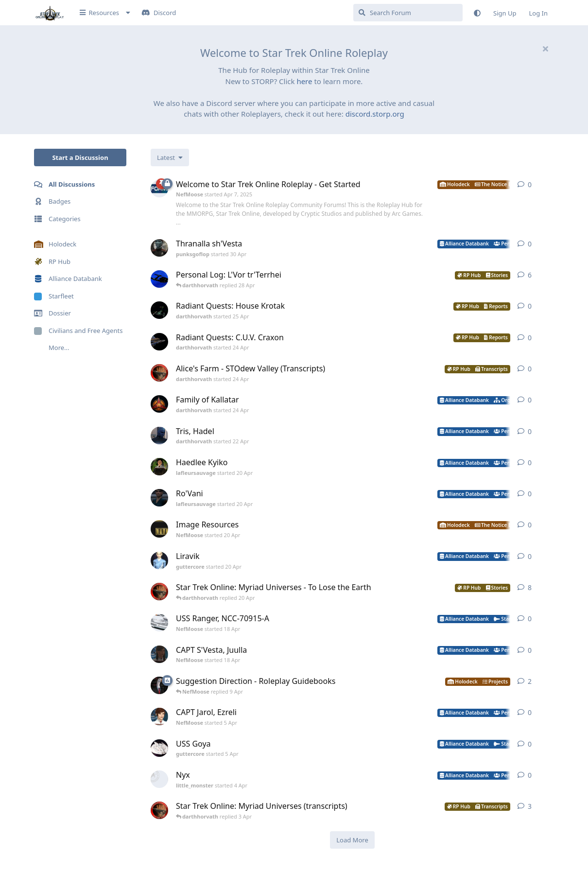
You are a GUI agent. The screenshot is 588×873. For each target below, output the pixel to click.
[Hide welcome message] (545, 49)
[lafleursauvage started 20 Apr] (159, 467)
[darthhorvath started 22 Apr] (159, 436)
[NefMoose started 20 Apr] (159, 529)
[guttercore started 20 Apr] (159, 560)
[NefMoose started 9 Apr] (159, 685)
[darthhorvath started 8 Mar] (159, 592)
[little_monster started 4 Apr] (159, 779)
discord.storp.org (375, 114)
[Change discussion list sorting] (170, 157)
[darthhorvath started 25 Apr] (159, 310)
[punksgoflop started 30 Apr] (159, 248)
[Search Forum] (408, 13)
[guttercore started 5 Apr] (159, 748)
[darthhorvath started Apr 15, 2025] (159, 279)
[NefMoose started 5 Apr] (159, 716)
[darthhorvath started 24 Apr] (159, 342)
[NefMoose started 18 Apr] (159, 623)
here (304, 81)
